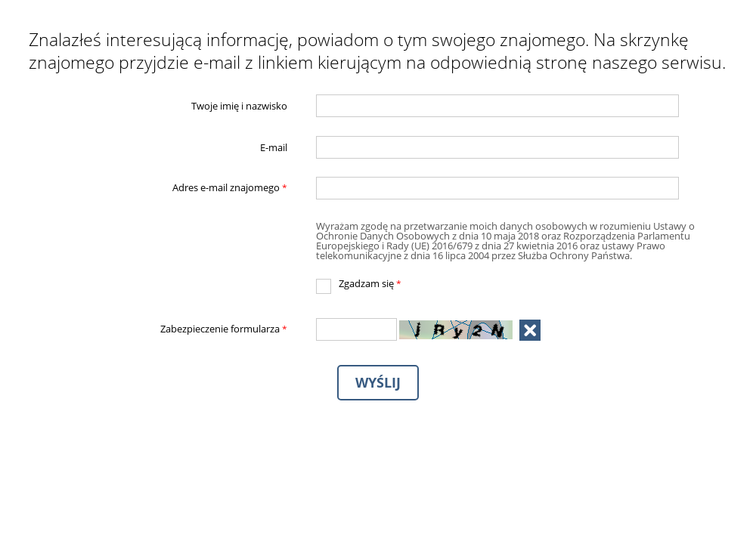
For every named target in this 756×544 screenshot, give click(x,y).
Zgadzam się (359, 284)
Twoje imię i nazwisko (239, 106)
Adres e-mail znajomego (158, 188)
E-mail (274, 147)
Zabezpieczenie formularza (158, 329)
